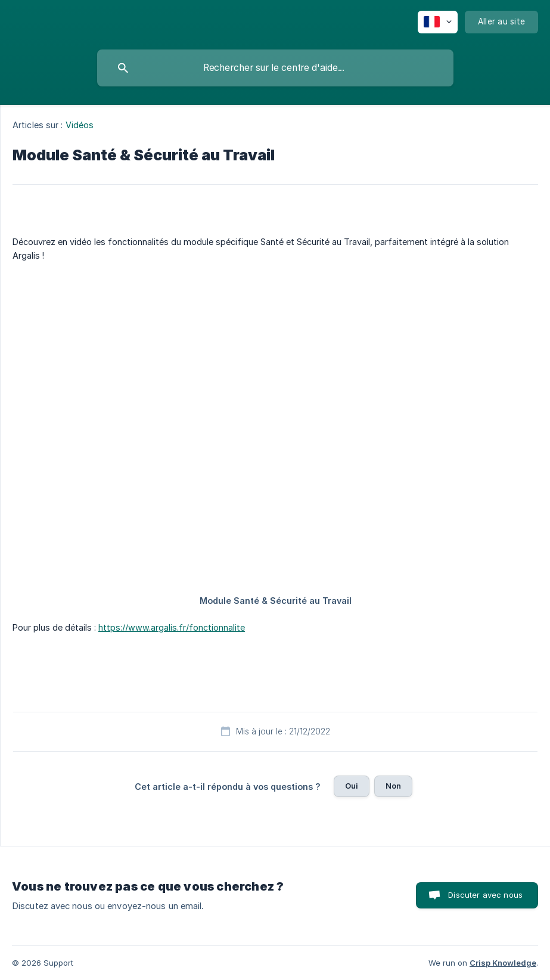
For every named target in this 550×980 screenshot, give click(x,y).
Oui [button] (352, 786)
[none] (438, 22)
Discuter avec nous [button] (485, 895)
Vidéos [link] (80, 125)
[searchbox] (275, 68)
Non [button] (393, 786)
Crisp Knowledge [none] (503, 963)
